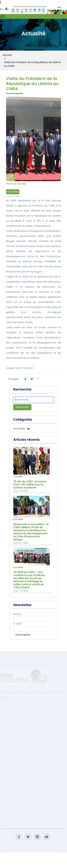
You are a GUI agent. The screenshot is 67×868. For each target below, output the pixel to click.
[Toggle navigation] (3, 16)
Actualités (13, 192)
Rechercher (22, 407)
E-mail (17, 624)
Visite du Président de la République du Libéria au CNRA (32, 64)
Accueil (7, 55)
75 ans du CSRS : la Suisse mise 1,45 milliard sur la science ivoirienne (30, 485)
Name (17, 614)
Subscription (23, 635)
